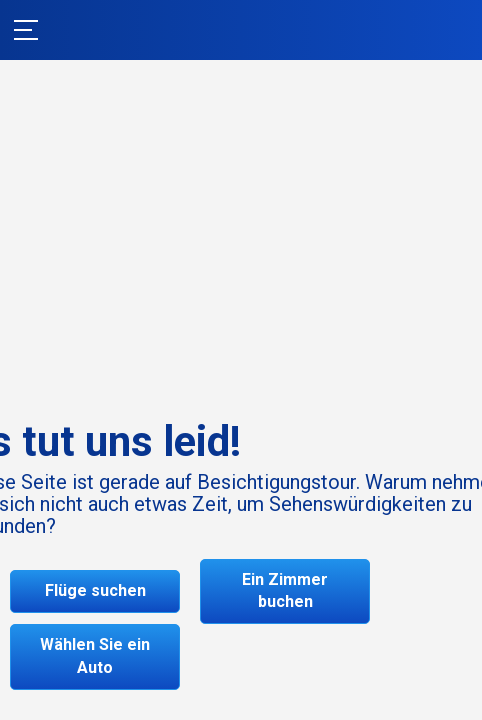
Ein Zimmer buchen (285, 591)
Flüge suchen (95, 590)
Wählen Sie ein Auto (95, 656)
